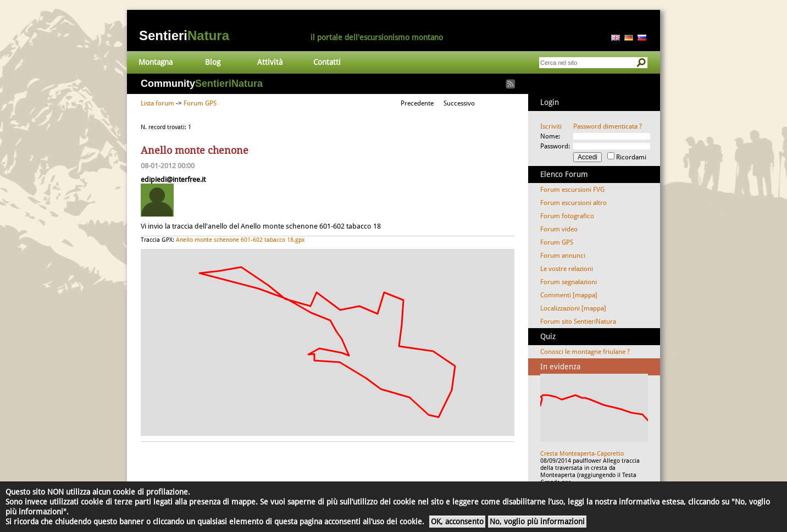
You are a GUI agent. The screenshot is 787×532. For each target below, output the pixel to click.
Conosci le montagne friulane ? (585, 352)
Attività (270, 62)
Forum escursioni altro (573, 203)
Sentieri (184, 35)
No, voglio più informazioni (537, 522)
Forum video (559, 229)
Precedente (417, 103)
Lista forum (157, 103)
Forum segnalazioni (569, 282)
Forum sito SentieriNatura (578, 322)
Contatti (327, 62)
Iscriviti (551, 126)
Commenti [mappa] (569, 295)
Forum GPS (200, 103)
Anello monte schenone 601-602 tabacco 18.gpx (240, 240)
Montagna (156, 62)
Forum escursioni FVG (572, 190)
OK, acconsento (457, 522)
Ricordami (631, 157)
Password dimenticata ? (608, 126)
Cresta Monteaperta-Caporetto (582, 454)
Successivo (459, 103)
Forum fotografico (567, 216)
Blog (213, 62)
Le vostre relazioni (567, 269)
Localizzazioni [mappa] (573, 308)
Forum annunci (563, 256)
